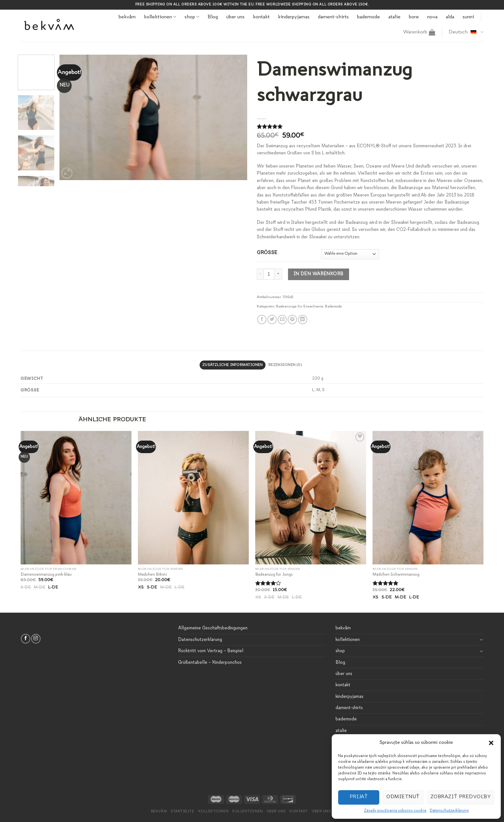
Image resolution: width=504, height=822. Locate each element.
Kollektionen (248, 812)
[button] (491, 743)
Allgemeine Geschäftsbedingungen (213, 628)
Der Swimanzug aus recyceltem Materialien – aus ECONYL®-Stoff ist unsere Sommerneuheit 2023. (358, 146)
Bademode (333, 306)
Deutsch (466, 32)
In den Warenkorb (319, 274)
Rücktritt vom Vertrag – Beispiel (211, 651)
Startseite (182, 812)
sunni (468, 17)
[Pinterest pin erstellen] (292, 320)
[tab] (233, 365)
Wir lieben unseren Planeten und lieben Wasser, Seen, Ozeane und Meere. (331, 166)
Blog (213, 17)
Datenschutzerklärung (449, 811)
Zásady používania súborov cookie (395, 811)
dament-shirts (333, 17)
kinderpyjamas (294, 17)
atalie (394, 17)
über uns (235, 17)
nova (432, 17)
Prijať (359, 797)
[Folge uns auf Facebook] (26, 639)
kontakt (261, 17)
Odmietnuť (403, 797)
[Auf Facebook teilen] (262, 320)
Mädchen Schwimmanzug (396, 575)
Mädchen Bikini (152, 575)
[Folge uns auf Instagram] (36, 639)
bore (414, 17)
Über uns (276, 812)
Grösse (267, 253)
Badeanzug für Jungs (274, 575)
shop (192, 17)
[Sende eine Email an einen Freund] (282, 320)
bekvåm (127, 17)
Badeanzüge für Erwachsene (300, 306)
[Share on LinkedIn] (303, 320)
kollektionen (160, 17)
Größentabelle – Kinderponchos (210, 662)
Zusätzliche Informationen (233, 365)
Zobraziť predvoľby (461, 797)
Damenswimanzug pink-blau (46, 575)
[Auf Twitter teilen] (272, 320)
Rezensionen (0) (285, 365)
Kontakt (299, 812)
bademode (369, 17)
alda (450, 17)
